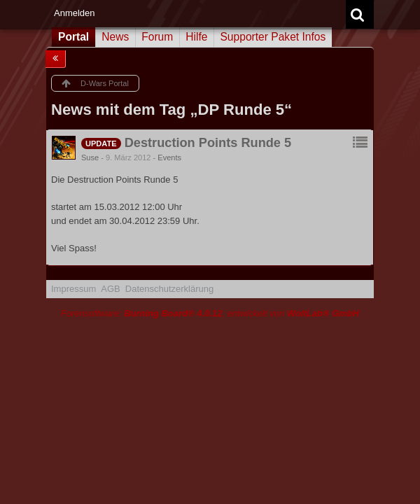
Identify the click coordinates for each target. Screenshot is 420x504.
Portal (73, 37)
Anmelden (75, 13)
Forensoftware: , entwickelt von (210, 313)
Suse (90, 157)
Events (169, 157)
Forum (157, 37)
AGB (110, 289)
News (115, 37)
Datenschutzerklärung (169, 289)
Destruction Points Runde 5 (208, 143)
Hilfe (196, 37)
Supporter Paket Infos (273, 37)
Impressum (73, 289)
